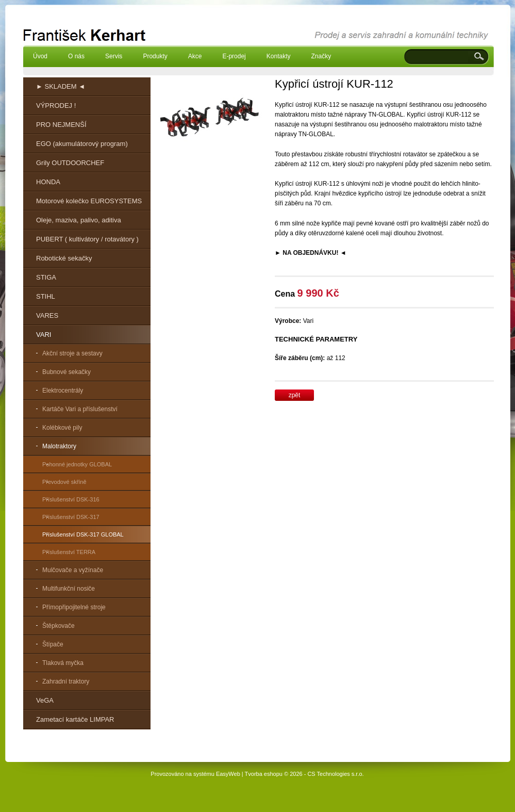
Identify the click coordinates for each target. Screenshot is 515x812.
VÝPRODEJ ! (56, 105)
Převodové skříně (64, 482)
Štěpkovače (59, 626)
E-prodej (234, 56)
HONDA (48, 182)
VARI (44, 335)
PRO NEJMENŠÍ (61, 125)
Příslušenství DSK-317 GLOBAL (83, 534)
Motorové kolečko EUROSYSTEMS (89, 201)
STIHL (46, 296)
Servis (114, 56)
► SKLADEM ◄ (61, 86)
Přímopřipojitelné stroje (74, 607)
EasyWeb (228, 774)
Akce (195, 56)
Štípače (53, 644)
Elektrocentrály (63, 391)
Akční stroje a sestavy (72, 353)
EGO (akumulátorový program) (82, 144)
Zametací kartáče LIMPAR (75, 719)
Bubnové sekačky (67, 372)
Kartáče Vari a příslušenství (80, 409)
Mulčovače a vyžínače (73, 570)
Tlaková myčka (63, 663)
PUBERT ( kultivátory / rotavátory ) (87, 239)
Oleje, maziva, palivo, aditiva (79, 220)
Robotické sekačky (64, 258)
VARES (47, 315)
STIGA (46, 277)
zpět (295, 395)
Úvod (40, 56)
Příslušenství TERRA (69, 552)
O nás (76, 56)
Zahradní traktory (66, 681)
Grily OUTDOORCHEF (70, 163)
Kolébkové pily (62, 428)
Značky (321, 56)
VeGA (45, 700)
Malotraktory (59, 446)
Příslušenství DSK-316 (71, 499)
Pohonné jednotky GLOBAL (77, 464)
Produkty (155, 56)
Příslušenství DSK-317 (71, 517)
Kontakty (279, 56)
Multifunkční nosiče (69, 589)
